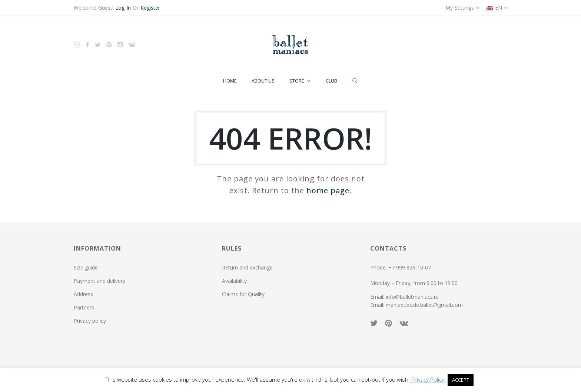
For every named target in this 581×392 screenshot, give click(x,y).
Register (150, 8)
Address (83, 294)
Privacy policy (90, 321)
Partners (84, 307)
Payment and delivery (99, 281)
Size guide (86, 267)
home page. (329, 190)
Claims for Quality (243, 294)
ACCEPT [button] (461, 380)
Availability (234, 281)
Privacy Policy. (429, 379)
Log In (123, 8)
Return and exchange (247, 267)
